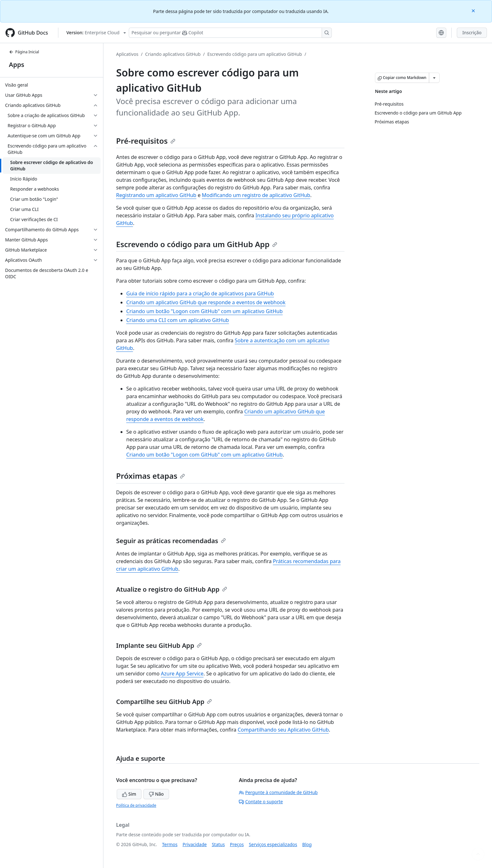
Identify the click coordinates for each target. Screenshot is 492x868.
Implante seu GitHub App (159, 645)
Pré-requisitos (146, 141)
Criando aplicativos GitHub (173, 54)
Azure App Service (182, 674)
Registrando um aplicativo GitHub (156, 195)
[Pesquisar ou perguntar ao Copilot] (230, 33)
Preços (237, 844)
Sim (129, 794)
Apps (16, 65)
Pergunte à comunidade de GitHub (278, 792)
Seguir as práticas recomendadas (171, 541)
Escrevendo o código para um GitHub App (197, 244)
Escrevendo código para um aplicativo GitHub (255, 54)
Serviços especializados (273, 844)
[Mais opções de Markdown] (434, 78)
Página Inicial (24, 52)
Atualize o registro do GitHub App (172, 589)
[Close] (474, 10)
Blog (307, 844)
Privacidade (195, 844)
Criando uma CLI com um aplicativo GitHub (178, 320)
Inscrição (472, 33)
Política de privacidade (136, 805)
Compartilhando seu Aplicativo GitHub (283, 730)
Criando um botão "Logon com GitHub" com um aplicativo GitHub (204, 311)
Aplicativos (127, 54)
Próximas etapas (151, 476)
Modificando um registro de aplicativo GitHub (256, 195)
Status (218, 844)
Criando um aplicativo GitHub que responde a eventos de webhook (206, 302)
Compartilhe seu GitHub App (164, 702)
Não (156, 794)
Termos (170, 844)
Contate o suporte (261, 802)
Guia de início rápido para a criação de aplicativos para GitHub (200, 293)
